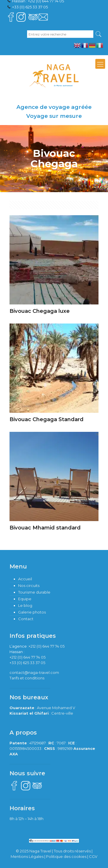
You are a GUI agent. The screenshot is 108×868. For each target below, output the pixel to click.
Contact (26, 619)
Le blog (25, 605)
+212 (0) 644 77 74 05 (47, 646)
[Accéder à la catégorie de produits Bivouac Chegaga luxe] (54, 266)
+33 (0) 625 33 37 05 (30, 7)
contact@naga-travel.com (34, 672)
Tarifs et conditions (27, 678)
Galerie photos (32, 612)
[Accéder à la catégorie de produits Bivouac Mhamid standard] (54, 483)
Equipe (25, 599)
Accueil (25, 579)
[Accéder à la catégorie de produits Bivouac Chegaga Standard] (54, 375)
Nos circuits (29, 586)
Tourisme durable (34, 592)
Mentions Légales (27, 856)
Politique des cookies (66, 856)
